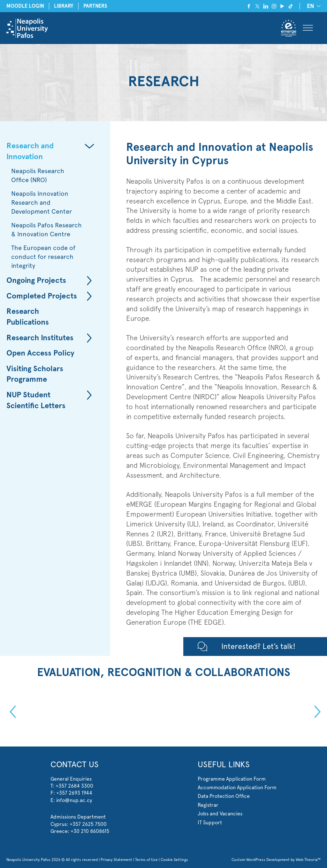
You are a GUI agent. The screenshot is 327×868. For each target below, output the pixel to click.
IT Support (210, 823)
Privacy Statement (116, 860)
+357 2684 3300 (74, 786)
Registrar (208, 805)
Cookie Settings (174, 860)
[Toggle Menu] (308, 28)
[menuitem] (313, 6)
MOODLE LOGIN (25, 6)
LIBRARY (64, 6)
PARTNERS (95, 6)
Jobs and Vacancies (220, 814)
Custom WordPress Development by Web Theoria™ (276, 860)
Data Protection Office (224, 796)
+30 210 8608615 (90, 831)
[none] (313, 6)
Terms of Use (146, 860)
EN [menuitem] (311, 6)
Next (316, 712)
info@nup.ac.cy (74, 800)
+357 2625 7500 (88, 824)
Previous (11, 712)
